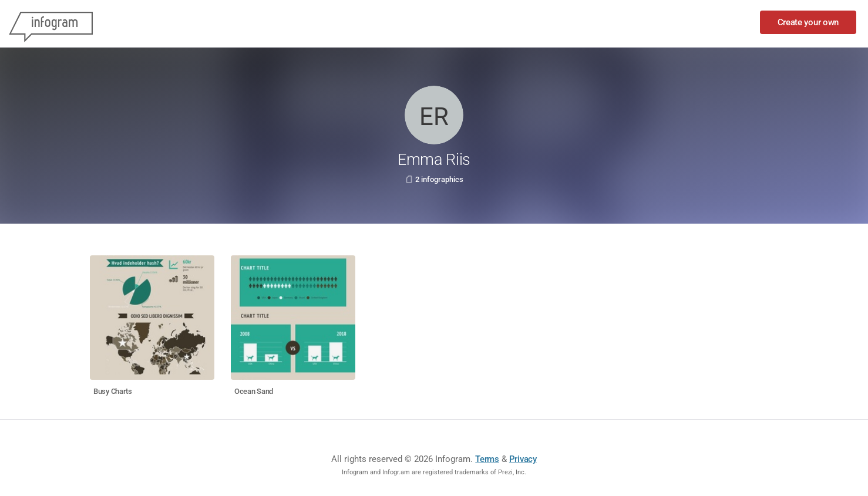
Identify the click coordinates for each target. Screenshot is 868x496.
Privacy (523, 459)
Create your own (808, 22)
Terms (487, 459)
